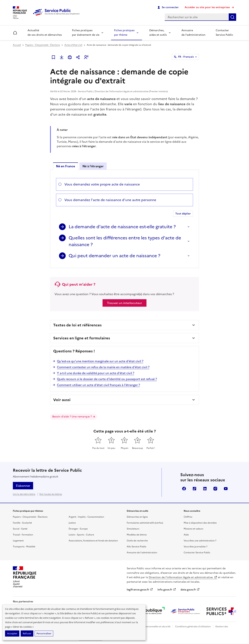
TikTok (194, 489)
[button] (86, 57)
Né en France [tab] (66, 166)
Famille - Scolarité (22, 523)
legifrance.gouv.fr (140, 590)
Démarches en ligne (137, 517)
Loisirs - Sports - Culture (81, 535)
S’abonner (23, 486)
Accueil (17, 45)
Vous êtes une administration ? (200, 541)
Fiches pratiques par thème (124, 33)
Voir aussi (62, 400)
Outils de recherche (137, 541)
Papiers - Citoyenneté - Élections (43, 45)
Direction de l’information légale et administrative (183, 577)
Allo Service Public (137, 547)
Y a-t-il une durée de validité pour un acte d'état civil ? (96, 373)
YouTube (226, 489)
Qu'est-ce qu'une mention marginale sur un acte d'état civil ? (100, 361)
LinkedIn (205, 489)
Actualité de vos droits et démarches (45, 33)
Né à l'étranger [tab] (93, 166)
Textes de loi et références (77, 325)
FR (186, 57)
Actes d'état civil (73, 45)
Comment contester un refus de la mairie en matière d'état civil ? (103, 367)
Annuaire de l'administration (142, 553)
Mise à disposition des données (200, 523)
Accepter (12, 633)
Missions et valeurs (193, 529)
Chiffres (188, 517)
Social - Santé (20, 529)
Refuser (27, 633)
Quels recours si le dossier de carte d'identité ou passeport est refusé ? (107, 379)
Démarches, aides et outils (158, 33)
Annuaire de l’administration (193, 33)
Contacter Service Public (224, 33)
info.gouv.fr (167, 590)
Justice (72, 523)
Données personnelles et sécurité (153, 627)
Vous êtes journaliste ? (195, 547)
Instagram (215, 489)
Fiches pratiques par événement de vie (86, 33)
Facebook (184, 489)
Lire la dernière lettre (24, 494)
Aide (186, 535)
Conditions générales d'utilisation (193, 627)
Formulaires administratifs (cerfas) (145, 523)
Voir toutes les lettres (51, 494)
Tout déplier (183, 214)
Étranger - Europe (78, 529)
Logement (18, 541)
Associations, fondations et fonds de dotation (93, 541)
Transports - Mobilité (24, 547)
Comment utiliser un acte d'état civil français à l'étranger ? (98, 385)
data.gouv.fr (190, 590)
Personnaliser (44, 633)
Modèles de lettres (137, 535)
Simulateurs (133, 529)
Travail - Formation (23, 535)
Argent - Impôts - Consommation (86, 517)
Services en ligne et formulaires (82, 338)
